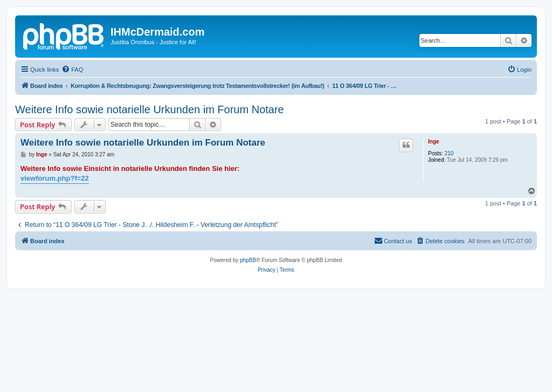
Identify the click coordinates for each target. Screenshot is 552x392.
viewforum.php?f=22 (55, 178)
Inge (434, 142)
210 (449, 153)
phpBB (248, 260)
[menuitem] (72, 70)
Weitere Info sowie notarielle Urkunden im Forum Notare (150, 109)
